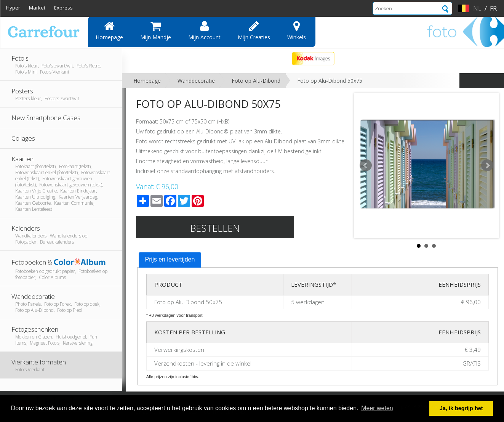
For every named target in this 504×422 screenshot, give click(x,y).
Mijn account (204, 30)
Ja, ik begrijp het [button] (461, 408)
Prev (366, 165)
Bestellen (215, 228)
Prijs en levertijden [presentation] (170, 259)
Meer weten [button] (377, 408)
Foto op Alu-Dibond (256, 81)
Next (487, 165)
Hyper (13, 8)
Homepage (109, 30)
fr (493, 8)
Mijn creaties (254, 30)
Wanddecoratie (196, 81)
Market (37, 8)
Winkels (297, 30)
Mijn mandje (156, 30)
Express (63, 8)
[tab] (170, 260)
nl (477, 8)
